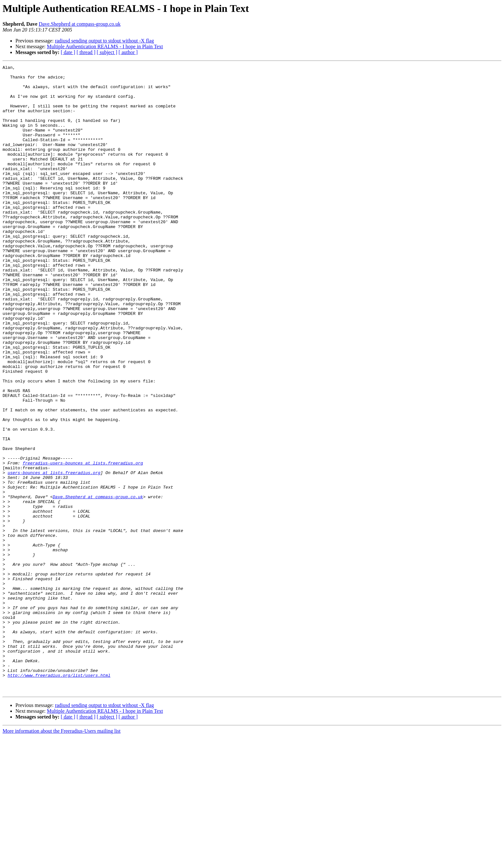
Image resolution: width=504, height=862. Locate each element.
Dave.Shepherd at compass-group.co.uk (80, 24)
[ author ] (128, 52)
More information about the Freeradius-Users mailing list (62, 856)
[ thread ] (86, 52)
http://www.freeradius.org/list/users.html (59, 798)
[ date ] (68, 52)
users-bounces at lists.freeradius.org (54, 555)
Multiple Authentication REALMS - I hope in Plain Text (105, 46)
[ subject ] (107, 52)
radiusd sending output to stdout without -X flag (104, 41)
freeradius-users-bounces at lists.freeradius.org (83, 543)
